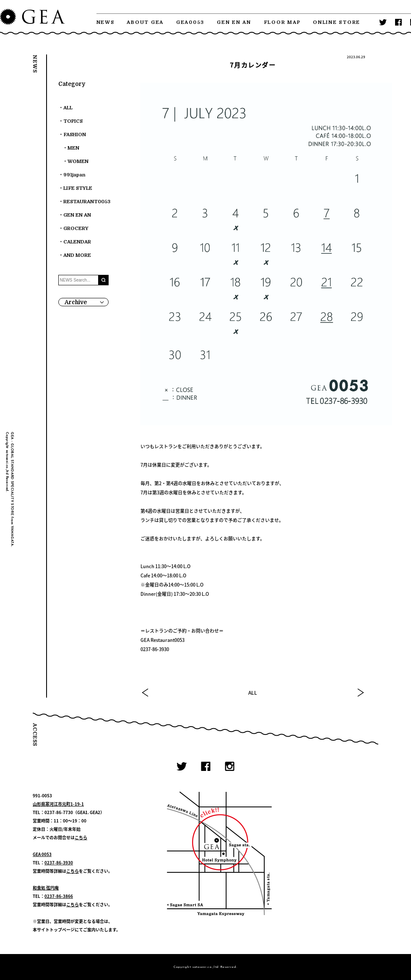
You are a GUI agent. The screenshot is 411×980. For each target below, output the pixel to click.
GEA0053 (190, 22)
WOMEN (78, 162)
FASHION (75, 135)
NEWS (105, 22)
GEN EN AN (234, 22)
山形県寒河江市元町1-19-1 (58, 804)
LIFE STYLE (78, 188)
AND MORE (77, 255)
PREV (146, 693)
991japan (74, 175)
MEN (73, 148)
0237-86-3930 (59, 862)
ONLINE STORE (337, 22)
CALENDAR (77, 242)
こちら (81, 837)
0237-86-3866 (59, 896)
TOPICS (73, 121)
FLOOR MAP (282, 22)
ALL (253, 693)
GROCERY (76, 229)
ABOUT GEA (145, 22)
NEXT (360, 693)
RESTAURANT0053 (87, 202)
